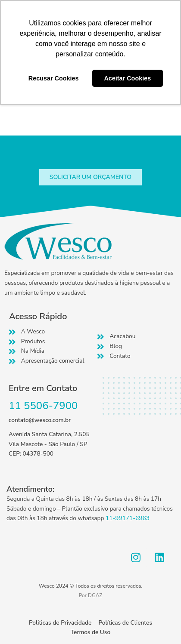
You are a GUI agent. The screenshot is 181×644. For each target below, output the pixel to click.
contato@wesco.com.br (40, 420)
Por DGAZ (91, 595)
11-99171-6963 (128, 518)
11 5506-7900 (43, 406)
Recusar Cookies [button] (54, 78)
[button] (90, 177)
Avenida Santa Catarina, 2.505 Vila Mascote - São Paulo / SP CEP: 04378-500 (49, 444)
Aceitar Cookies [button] (127, 78)
